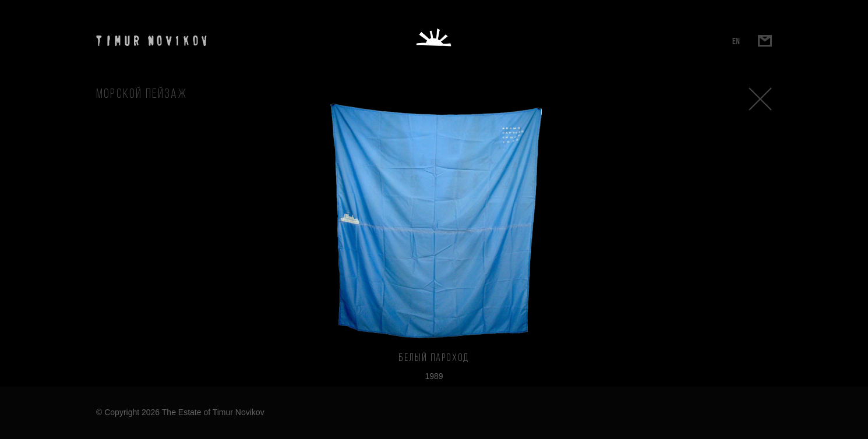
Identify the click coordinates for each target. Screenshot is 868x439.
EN (736, 41)
